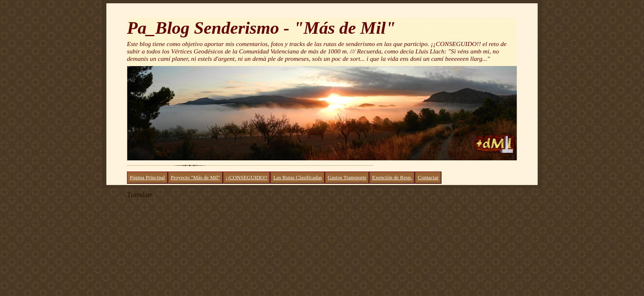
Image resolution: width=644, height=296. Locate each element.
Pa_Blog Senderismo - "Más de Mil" (261, 28)
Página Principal (147, 177)
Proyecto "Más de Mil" (195, 177)
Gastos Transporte (347, 177)
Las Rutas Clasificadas (297, 177)
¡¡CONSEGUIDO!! (247, 177)
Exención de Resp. (392, 177)
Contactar (428, 177)
